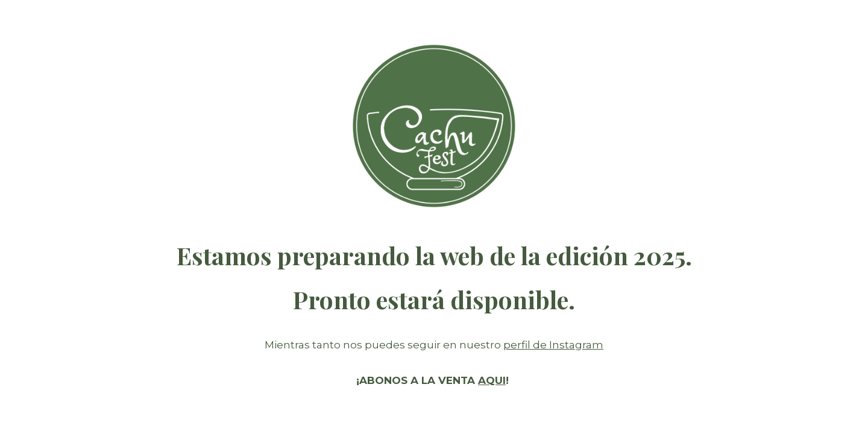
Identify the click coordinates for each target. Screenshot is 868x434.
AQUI (492, 380)
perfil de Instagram (553, 345)
